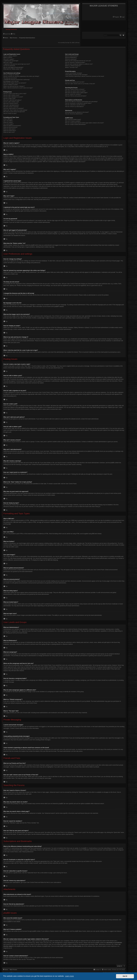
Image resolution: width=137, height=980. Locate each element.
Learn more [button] (69, 976)
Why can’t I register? (9, 59)
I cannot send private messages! (74, 73)
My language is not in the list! (11, 81)
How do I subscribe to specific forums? (75, 105)
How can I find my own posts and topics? (76, 96)
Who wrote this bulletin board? (73, 119)
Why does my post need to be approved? (14, 112)
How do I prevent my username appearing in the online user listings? (21, 76)
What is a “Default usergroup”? (73, 66)
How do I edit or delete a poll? (11, 102)
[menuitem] (122, 17)
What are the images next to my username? (15, 83)
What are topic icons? (9, 132)
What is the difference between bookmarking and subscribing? (81, 102)
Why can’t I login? (8, 62)
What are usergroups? (71, 59)
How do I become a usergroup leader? (75, 62)
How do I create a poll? (9, 98)
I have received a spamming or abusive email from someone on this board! (85, 76)
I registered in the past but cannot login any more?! (17, 64)
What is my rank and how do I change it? (14, 86)
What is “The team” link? (71, 67)
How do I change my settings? (11, 75)
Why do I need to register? (10, 56)
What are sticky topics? (9, 129)
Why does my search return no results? (75, 91)
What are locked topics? (10, 131)
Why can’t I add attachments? (11, 105)
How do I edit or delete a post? (11, 95)
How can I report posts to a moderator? (14, 108)
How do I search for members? (73, 94)
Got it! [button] (125, 976)
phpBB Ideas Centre (80, 931)
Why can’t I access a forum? (11, 103)
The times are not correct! (10, 78)
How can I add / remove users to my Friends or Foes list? (80, 84)
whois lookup (7, 943)
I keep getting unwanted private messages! (76, 75)
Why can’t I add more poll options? (12, 100)
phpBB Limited (51, 920)
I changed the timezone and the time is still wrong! (16, 80)
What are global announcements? (12, 126)
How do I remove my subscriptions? (74, 106)
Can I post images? (9, 124)
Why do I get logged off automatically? (13, 67)
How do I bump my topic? (10, 113)
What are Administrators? (72, 56)
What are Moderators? (71, 57)
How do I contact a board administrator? (76, 124)
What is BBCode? (8, 119)
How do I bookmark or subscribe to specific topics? (78, 103)
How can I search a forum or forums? (75, 89)
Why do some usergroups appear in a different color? (79, 64)
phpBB (56, 307)
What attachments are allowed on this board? (77, 112)
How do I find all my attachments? (74, 114)
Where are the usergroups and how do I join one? (78, 61)
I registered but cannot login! (11, 61)
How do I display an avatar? (11, 85)
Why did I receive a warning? (11, 107)
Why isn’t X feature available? (73, 121)
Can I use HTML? (8, 121)
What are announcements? (10, 127)
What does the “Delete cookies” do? (13, 69)
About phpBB (7, 922)
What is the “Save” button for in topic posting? (15, 110)
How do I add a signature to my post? (13, 97)
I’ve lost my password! (9, 66)
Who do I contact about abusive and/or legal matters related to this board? (84, 123)
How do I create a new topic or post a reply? (15, 94)
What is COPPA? (8, 57)
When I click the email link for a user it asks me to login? (18, 88)
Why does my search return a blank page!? (76, 93)
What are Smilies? (8, 122)
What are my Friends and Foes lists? (75, 82)
